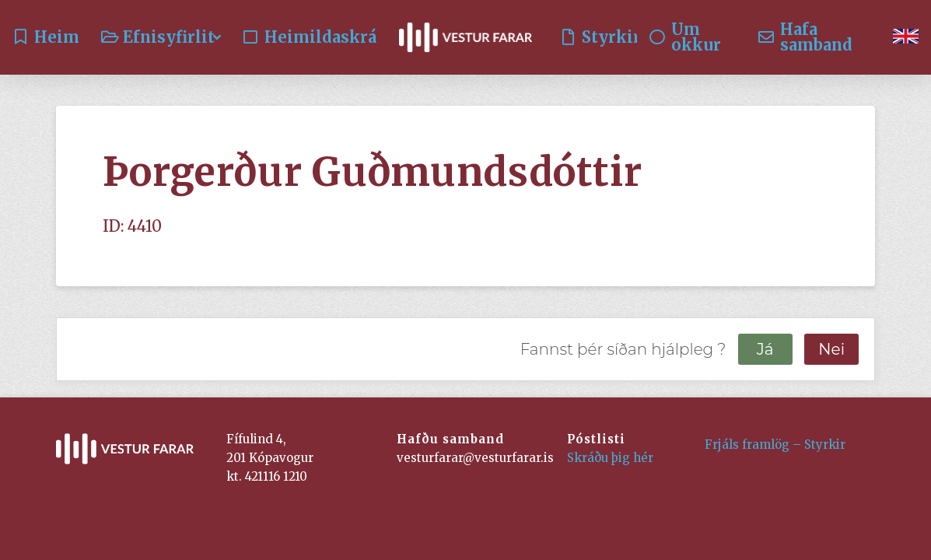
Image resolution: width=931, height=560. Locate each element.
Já (765, 349)
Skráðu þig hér (610, 458)
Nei (831, 349)
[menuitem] (906, 37)
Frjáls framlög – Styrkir (775, 444)
